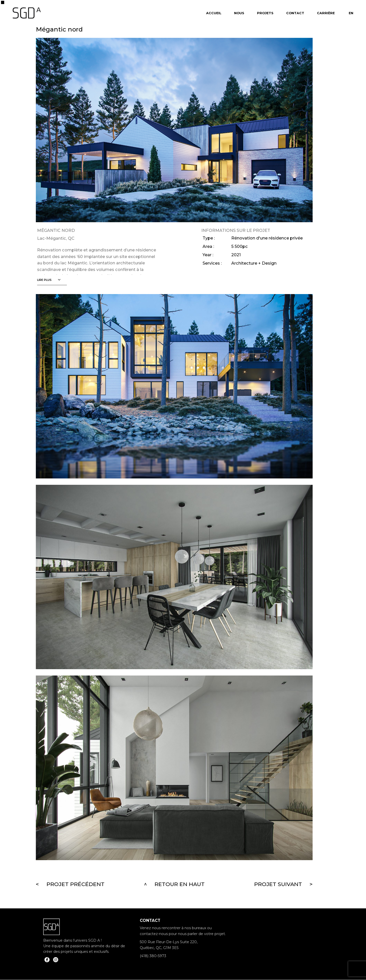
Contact (295, 13)
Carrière (326, 13)
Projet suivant (278, 884)
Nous (239, 13)
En (351, 13)
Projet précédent (75, 884)
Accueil (214, 13)
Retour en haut (180, 884)
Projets (265, 13)
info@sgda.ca (152, 964)
